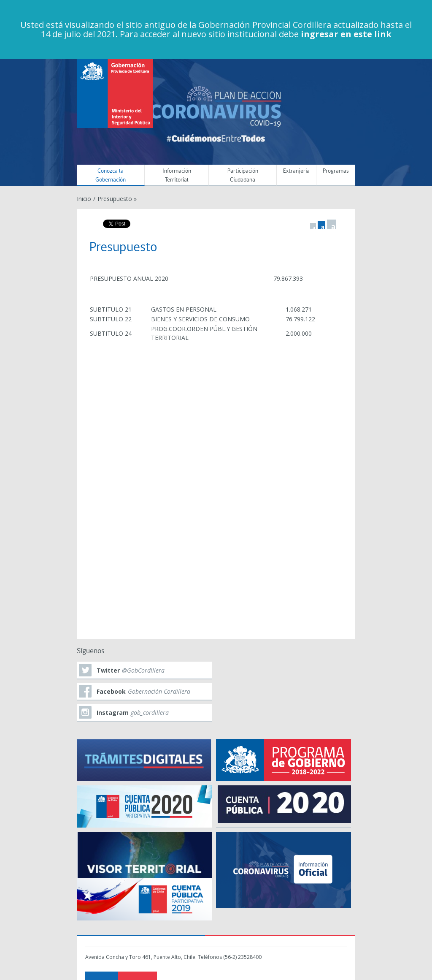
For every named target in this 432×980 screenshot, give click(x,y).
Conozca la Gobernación (111, 176)
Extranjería (296, 171)
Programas (336, 171)
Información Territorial (177, 176)
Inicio (84, 199)
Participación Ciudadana (243, 176)
